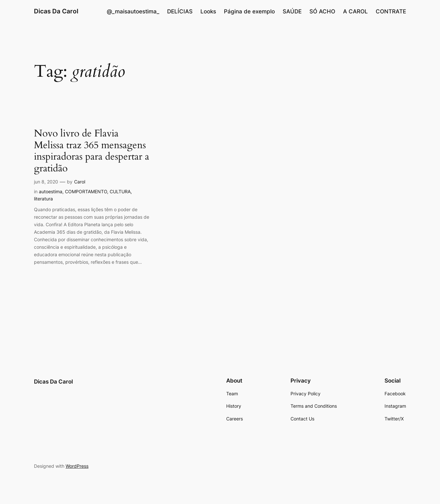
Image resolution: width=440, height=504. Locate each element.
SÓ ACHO (322, 11)
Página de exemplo (249, 11)
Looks (208, 11)
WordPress (77, 466)
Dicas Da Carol (56, 11)
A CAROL (355, 11)
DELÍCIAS (180, 11)
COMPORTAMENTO (86, 191)
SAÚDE (292, 11)
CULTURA (120, 191)
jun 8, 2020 (46, 182)
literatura (43, 199)
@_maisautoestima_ (133, 11)
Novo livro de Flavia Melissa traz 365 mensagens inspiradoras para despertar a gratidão (92, 151)
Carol (80, 182)
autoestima (51, 191)
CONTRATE (391, 11)
